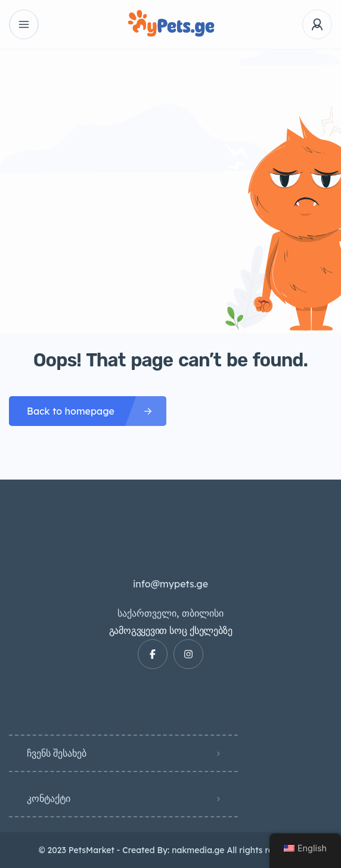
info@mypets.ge (170, 584)
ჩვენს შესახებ (57, 753)
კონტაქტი (49, 798)
